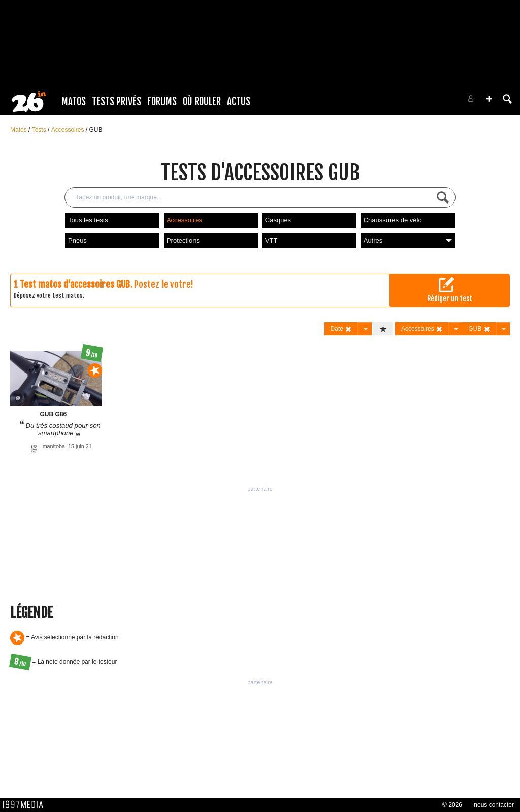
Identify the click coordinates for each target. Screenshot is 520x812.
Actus (239, 101)
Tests (40, 130)
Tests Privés (117, 101)
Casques (278, 220)
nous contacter (494, 805)
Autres (408, 240)
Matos (74, 101)
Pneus (77, 240)
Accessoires (69, 130)
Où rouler (202, 101)
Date (342, 329)
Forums (162, 101)
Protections (183, 240)
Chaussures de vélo (393, 220)
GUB (95, 130)
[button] (489, 99)
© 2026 (452, 805)
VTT (271, 240)
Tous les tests (88, 220)
